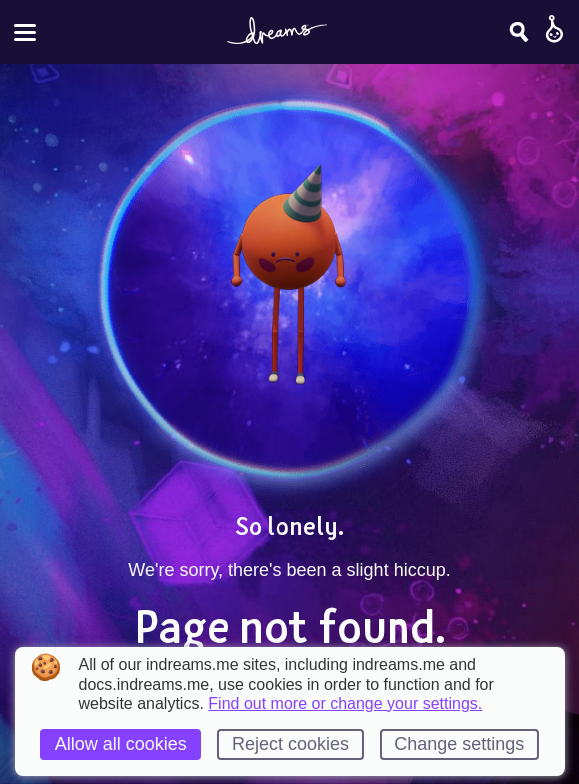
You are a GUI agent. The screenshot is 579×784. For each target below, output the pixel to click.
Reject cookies (290, 744)
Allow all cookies (121, 744)
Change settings (459, 744)
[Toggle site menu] (25, 32)
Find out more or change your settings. (345, 704)
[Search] (519, 32)
